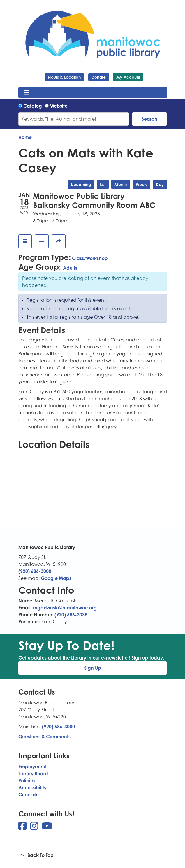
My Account (128, 77)
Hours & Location (64, 77)
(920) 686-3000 (35, 571)
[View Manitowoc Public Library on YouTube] (47, 827)
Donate (99, 77)
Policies (27, 781)
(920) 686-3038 (71, 615)
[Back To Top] (93, 855)
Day (160, 184)
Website (59, 106)
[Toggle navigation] (26, 93)
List (103, 184)
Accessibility (32, 788)
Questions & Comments (44, 737)
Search (149, 119)
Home (25, 137)
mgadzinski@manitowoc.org (65, 608)
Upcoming (81, 184)
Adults (70, 268)
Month (121, 184)
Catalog (33, 106)
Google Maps (56, 578)
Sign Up (93, 668)
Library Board (33, 774)
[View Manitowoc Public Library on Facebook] (23, 827)
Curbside (29, 795)
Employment (32, 767)
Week (141, 184)
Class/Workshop (90, 258)
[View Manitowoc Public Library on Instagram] (35, 827)
